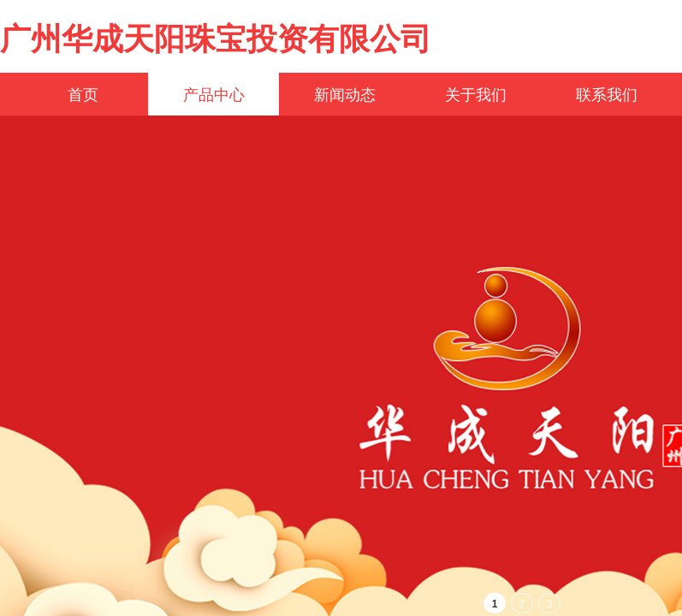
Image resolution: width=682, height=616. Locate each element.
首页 (83, 95)
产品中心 (214, 95)
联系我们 (607, 95)
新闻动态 (345, 95)
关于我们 (476, 95)
